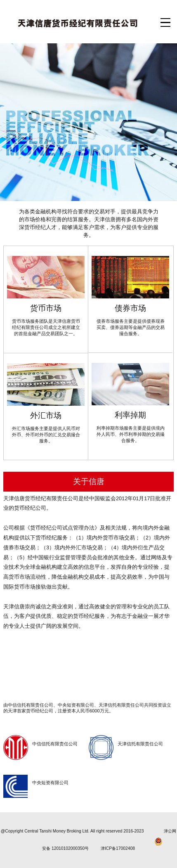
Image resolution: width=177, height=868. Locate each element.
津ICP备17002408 (118, 848)
